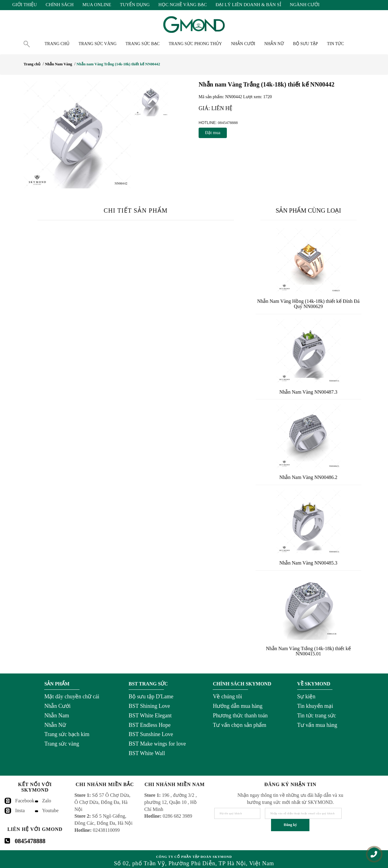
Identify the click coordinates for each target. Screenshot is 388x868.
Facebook (25, 801)
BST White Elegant (150, 716)
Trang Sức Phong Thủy (196, 44)
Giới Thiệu (25, 5)
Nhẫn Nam (57, 716)
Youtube (50, 810)
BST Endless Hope (150, 725)
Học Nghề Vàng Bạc (183, 5)
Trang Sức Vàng (98, 44)
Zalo (47, 801)
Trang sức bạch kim (67, 734)
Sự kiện (306, 696)
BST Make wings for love (157, 744)
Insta (20, 810)
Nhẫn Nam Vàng (58, 64)
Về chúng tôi (227, 696)
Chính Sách (60, 5)
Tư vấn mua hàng (317, 725)
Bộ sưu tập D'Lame (151, 696)
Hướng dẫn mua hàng (237, 706)
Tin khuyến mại (315, 706)
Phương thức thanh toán (240, 716)
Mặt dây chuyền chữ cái (72, 696)
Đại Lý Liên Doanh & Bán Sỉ (248, 5)
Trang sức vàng (62, 744)
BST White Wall (147, 753)
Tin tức (335, 44)
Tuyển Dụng (135, 5)
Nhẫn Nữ (55, 725)
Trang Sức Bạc (143, 44)
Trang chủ (57, 44)
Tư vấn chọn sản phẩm (239, 725)
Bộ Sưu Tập (305, 44)
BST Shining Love (149, 706)
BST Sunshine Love (151, 734)
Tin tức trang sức (317, 716)
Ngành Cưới (305, 5)
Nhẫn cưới (243, 44)
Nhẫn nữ (274, 44)
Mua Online (97, 5)
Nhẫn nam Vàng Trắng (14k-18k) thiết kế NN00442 (118, 64)
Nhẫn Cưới (57, 706)
